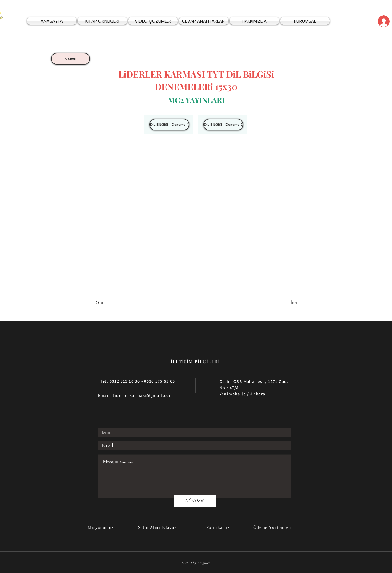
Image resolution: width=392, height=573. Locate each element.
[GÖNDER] (195, 501)
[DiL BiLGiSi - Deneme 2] (223, 125)
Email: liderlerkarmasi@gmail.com (136, 395)
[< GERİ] (71, 59)
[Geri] (115, 303)
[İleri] (282, 303)
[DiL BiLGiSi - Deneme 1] (169, 125)
